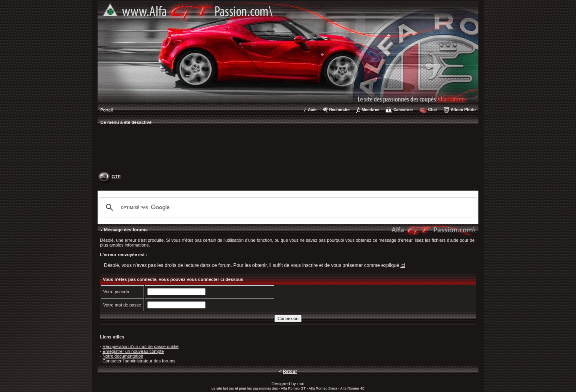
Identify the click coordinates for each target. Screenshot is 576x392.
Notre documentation (123, 356)
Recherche (339, 110)
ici (403, 265)
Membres (370, 110)
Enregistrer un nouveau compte (133, 351)
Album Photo (463, 110)
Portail (107, 110)
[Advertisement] (288, 150)
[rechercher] (287, 207)
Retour (290, 371)
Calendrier (403, 110)
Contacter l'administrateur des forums (139, 361)
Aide (312, 110)
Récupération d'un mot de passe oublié (140, 346)
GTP (116, 177)
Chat (432, 110)
